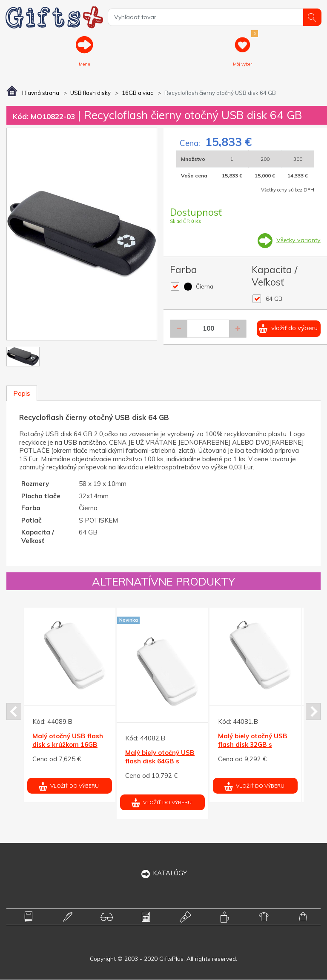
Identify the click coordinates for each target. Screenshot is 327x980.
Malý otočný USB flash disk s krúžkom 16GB (68, 741)
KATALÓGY (164, 873)
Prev (14, 712)
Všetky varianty (298, 240)
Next (313, 712)
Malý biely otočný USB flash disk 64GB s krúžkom (160, 762)
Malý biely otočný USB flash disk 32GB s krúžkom (253, 745)
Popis (22, 394)
